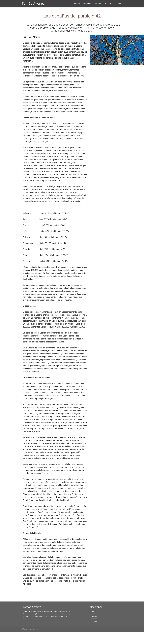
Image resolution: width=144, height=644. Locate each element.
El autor (77, 4)
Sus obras (87, 4)
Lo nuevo (97, 4)
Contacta (117, 4)
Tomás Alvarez (33, 3)
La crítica (107, 4)
